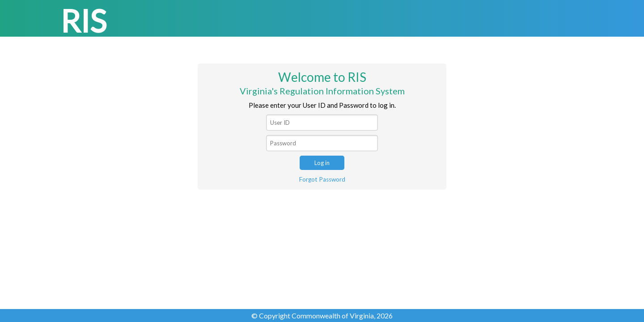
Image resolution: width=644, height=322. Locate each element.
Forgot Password (322, 179)
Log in (322, 163)
